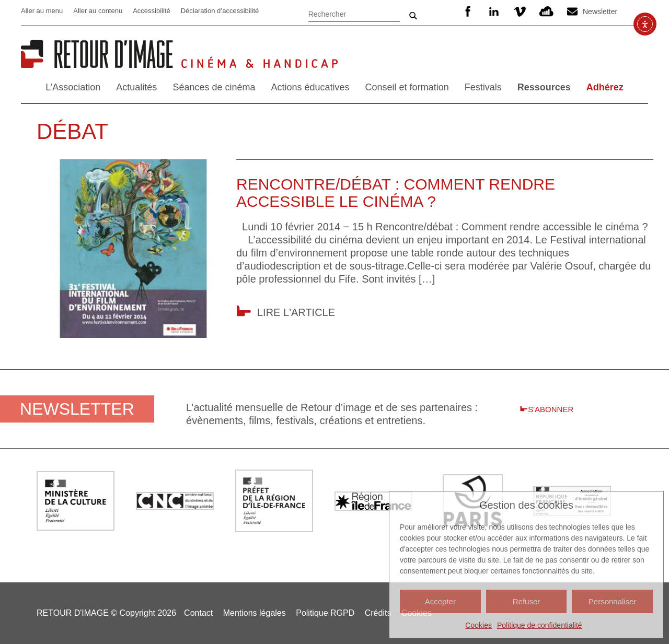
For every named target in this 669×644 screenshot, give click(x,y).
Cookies (478, 625)
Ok (413, 16)
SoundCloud (546, 11)
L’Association (73, 87)
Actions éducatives (310, 87)
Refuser (527, 601)
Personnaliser (613, 601)
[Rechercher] (354, 13)
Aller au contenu (98, 11)
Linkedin (494, 11)
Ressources (544, 87)
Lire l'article (296, 312)
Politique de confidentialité (540, 625)
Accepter (440, 601)
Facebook (468, 11)
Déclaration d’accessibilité (220, 11)
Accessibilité (152, 11)
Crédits (378, 613)
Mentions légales (255, 613)
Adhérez (605, 87)
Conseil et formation (407, 87)
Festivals (483, 87)
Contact (198, 613)
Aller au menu (42, 11)
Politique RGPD (325, 613)
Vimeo (520, 11)
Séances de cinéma (214, 87)
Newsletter (600, 11)
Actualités (136, 87)
